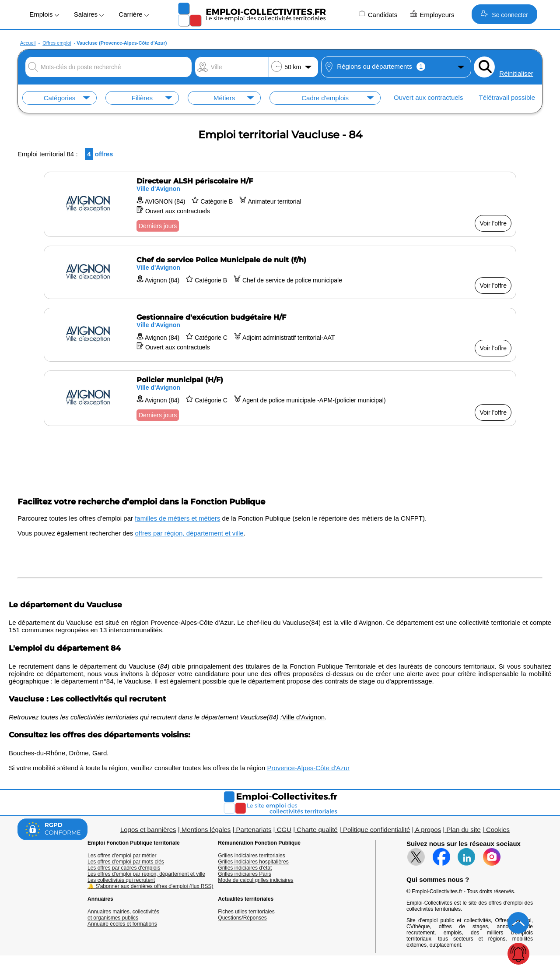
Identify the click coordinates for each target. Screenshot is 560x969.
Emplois (44, 14)
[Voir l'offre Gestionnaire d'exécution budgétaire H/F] (280, 335)
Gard (100, 753)
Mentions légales (206, 830)
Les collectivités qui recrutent (121, 880)
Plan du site (463, 830)
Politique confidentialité (376, 830)
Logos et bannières (148, 830)
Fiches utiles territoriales (246, 912)
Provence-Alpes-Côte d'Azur (308, 768)
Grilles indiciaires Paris (244, 874)
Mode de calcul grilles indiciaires (255, 880)
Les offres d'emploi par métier (122, 856)
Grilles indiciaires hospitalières (253, 862)
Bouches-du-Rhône (37, 753)
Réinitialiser (516, 73)
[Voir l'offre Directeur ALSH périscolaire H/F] (280, 204)
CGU (284, 830)
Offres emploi (57, 43)
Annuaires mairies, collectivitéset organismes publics (123, 915)
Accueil (28, 43)
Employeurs (432, 14)
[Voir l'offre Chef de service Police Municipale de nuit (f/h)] (280, 272)
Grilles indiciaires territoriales (251, 856)
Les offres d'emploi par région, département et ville (146, 874)
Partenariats (254, 830)
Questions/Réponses (242, 918)
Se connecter (504, 14)
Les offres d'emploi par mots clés (126, 862)
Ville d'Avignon (303, 717)
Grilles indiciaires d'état (245, 868)
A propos (428, 830)
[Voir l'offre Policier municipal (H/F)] (280, 398)
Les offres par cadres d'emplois (124, 868)
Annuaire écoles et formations (122, 924)
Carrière (133, 14)
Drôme (79, 753)
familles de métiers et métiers (177, 518)
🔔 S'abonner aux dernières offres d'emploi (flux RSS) (150, 886)
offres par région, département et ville (189, 533)
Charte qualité (317, 830)
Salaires (89, 14)
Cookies (498, 830)
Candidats (378, 14)
